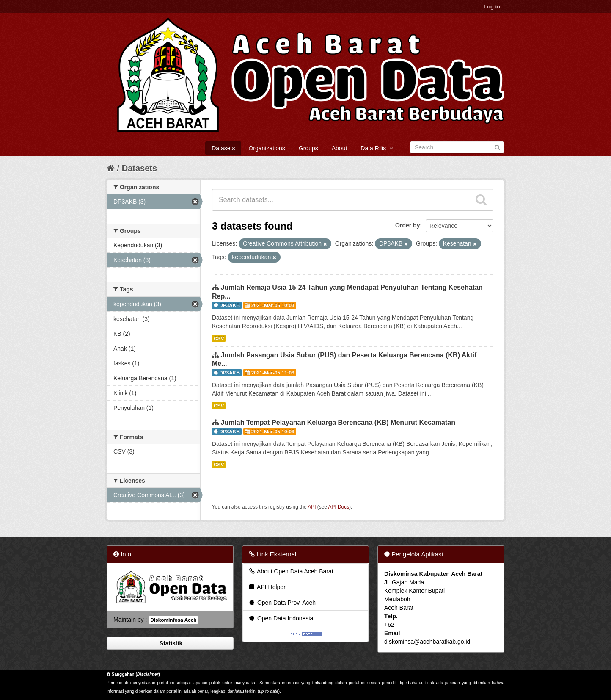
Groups (308, 148)
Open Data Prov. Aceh (282, 603)
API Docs (339, 507)
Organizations (267, 148)
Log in (492, 7)
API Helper (267, 587)
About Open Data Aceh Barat (291, 571)
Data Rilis (377, 148)
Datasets (223, 148)
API (312, 507)
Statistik (170, 643)
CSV (219, 338)
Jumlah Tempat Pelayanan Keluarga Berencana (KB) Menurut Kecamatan (338, 422)
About (340, 148)
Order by (407, 225)
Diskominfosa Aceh (173, 620)
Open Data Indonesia (281, 618)
